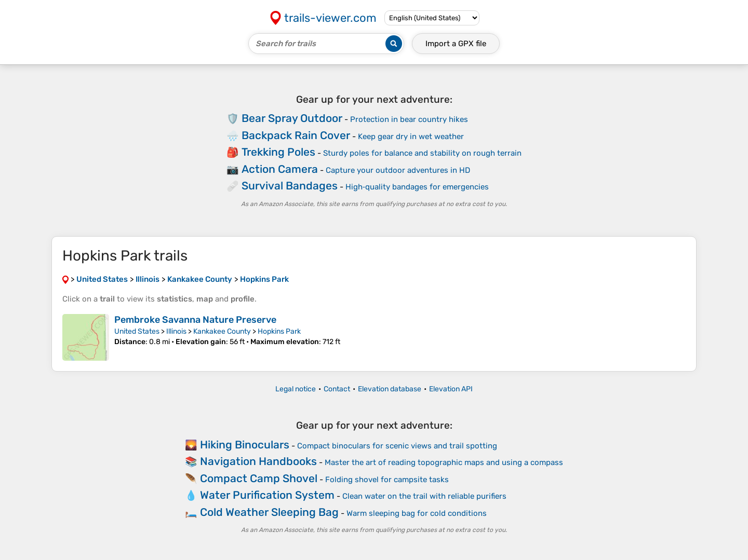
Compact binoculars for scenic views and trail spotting (397, 446)
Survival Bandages (290, 186)
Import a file (456, 44)
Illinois (176, 331)
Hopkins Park (279, 331)
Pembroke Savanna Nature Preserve (195, 320)
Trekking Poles (278, 152)
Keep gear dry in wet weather (411, 136)
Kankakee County (222, 331)
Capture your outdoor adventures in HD (398, 170)
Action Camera (280, 169)
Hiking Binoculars (245, 445)
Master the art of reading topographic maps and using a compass (444, 462)
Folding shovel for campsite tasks (387, 480)
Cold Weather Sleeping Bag (269, 512)
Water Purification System (267, 495)
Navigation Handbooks (258, 461)
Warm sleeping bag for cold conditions (417, 513)
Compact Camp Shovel (259, 478)
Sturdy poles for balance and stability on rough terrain (422, 153)
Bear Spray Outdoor (292, 118)
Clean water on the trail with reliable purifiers (424, 496)
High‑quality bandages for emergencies (417, 187)
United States (137, 331)
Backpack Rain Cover (296, 135)
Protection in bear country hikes (409, 119)
